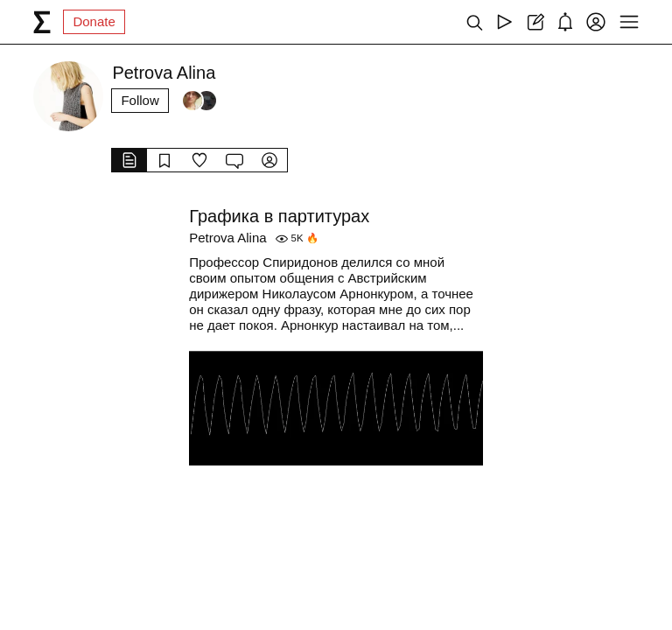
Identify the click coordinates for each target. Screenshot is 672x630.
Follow (140, 100)
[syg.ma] (42, 22)
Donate (94, 21)
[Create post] (535, 22)
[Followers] (199, 101)
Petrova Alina (227, 238)
